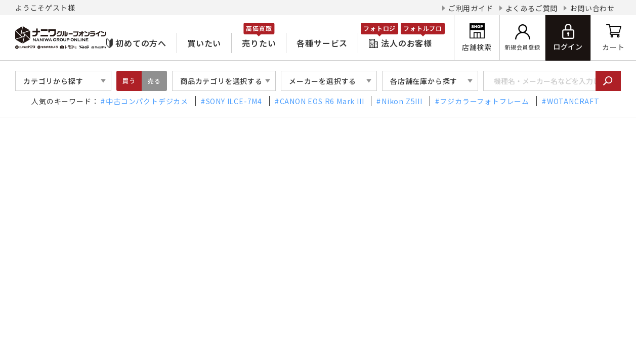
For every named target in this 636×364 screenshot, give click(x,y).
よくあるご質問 (532, 8)
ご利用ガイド (471, 8)
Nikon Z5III (402, 101)
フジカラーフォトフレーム (484, 101)
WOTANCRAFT (573, 101)
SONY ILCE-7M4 (234, 101)
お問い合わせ (592, 8)
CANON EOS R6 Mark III (322, 101)
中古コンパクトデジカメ (147, 101)
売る (154, 81)
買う (129, 81)
